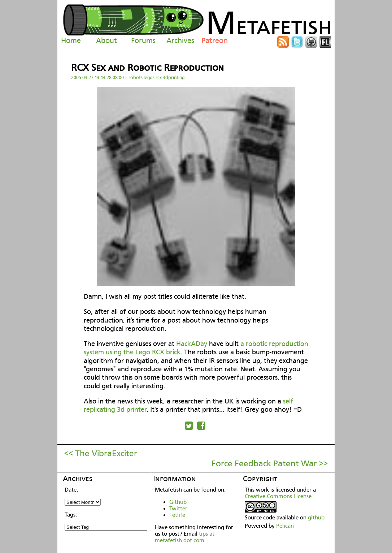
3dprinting (174, 77)
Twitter (178, 509)
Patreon (215, 40)
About (106, 40)
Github (178, 502)
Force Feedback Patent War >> (270, 463)
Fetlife (177, 515)
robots (136, 77)
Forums (143, 40)
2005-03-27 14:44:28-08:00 (97, 77)
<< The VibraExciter (101, 453)
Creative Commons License (278, 496)
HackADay (192, 344)
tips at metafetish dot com (185, 537)
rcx (159, 77)
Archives (180, 40)
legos (149, 77)
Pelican (285, 526)
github (316, 518)
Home (71, 40)
